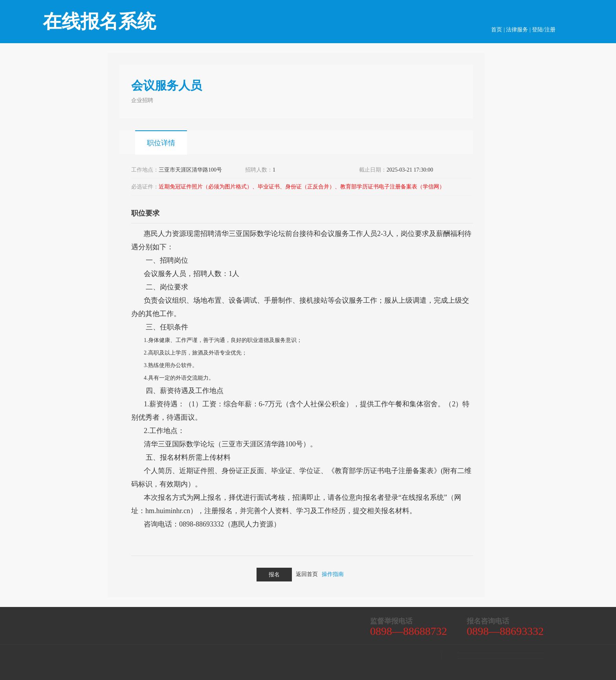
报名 (274, 575)
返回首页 (307, 574)
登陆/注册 (544, 30)
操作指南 (333, 574)
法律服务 (517, 30)
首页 (497, 30)
